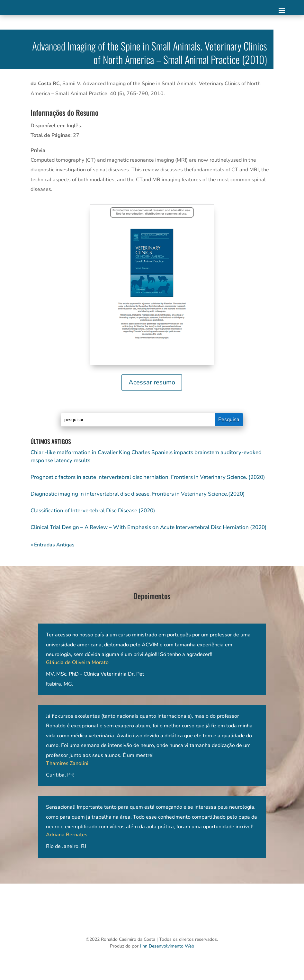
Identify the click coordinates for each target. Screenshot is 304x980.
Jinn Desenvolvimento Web (167, 946)
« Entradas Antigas (53, 545)
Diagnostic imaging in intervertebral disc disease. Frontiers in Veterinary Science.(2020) (138, 494)
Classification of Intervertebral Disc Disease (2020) (93, 511)
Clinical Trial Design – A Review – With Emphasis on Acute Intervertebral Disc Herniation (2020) (149, 527)
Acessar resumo (152, 382)
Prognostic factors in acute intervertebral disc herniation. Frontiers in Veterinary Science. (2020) (148, 477)
